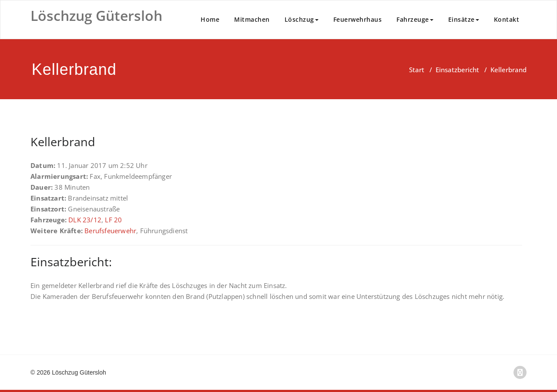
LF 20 (113, 220)
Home (210, 19)
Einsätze (464, 19)
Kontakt (507, 19)
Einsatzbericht (457, 70)
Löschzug (302, 19)
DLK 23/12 (85, 220)
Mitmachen (252, 19)
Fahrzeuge (415, 19)
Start (417, 70)
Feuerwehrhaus (358, 19)
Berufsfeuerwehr (110, 231)
